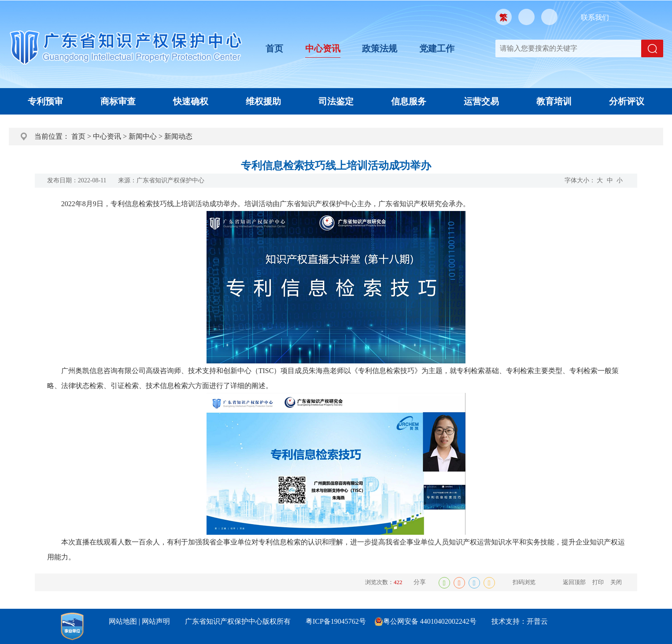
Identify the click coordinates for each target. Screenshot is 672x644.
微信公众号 (526, 17)
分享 (420, 582)
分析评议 (627, 101)
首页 (274, 48)
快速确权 (191, 101)
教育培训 (554, 101)
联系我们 (595, 17)
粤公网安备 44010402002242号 (430, 621)
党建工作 (437, 48)
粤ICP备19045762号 (336, 621)
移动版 (549, 17)
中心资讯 (323, 48)
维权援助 (263, 101)
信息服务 (409, 101)
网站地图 (123, 621)
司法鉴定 (336, 101)
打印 (598, 582)
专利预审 (45, 101)
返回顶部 (574, 582)
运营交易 (481, 101)
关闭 (616, 582)
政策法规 (380, 48)
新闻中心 (143, 136)
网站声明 (156, 621)
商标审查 (118, 101)
